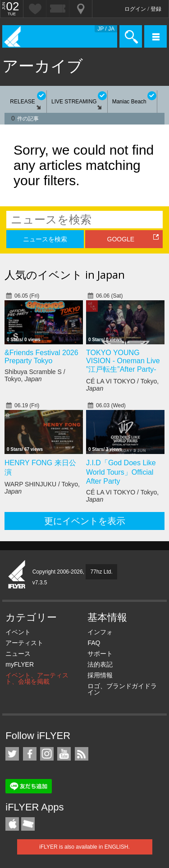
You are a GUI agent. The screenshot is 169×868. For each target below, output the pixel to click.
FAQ (94, 643)
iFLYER (17, 575)
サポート (100, 654)
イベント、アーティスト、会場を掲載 (37, 678)
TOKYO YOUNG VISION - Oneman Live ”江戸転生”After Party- (123, 361)
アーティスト (24, 643)
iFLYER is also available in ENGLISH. (84, 847)
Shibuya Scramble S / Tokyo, (35, 375)
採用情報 (100, 675)
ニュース (18, 654)
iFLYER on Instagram (47, 754)
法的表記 (100, 664)
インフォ (100, 632)
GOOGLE (121, 239)
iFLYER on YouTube (64, 754)
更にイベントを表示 (85, 521)
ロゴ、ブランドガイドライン (122, 689)
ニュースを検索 (45, 239)
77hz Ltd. (101, 572)
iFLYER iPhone (12, 824)
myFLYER (20, 664)
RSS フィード (82, 754)
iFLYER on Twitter (12, 754)
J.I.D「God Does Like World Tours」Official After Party (121, 472)
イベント (18, 632)
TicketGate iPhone (28, 824)
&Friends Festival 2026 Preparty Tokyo (41, 357)
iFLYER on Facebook (30, 754)
